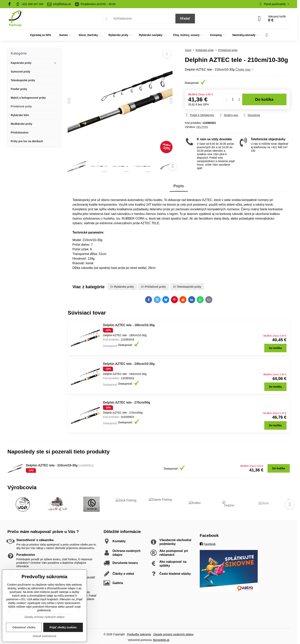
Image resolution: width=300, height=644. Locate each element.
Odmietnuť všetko (24, 627)
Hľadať (185, 18)
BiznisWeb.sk (161, 640)
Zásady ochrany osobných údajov (173, 634)
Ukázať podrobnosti (44, 636)
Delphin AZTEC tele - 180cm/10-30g (129, 325)
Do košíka (264, 99)
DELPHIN (202, 127)
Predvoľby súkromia (139, 634)
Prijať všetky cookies (63, 627)
